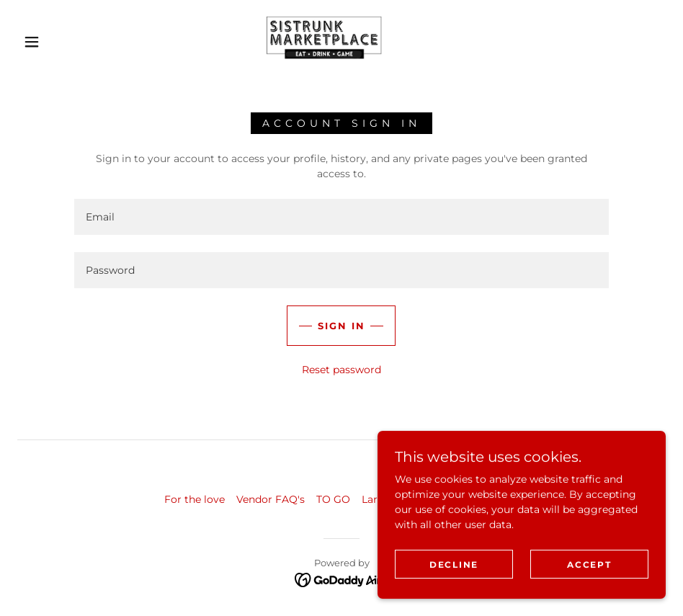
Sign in (341, 326)
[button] (32, 42)
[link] (324, 40)
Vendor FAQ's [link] (271, 499)
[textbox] (341, 217)
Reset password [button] (341, 370)
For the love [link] (195, 499)
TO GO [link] (333, 499)
